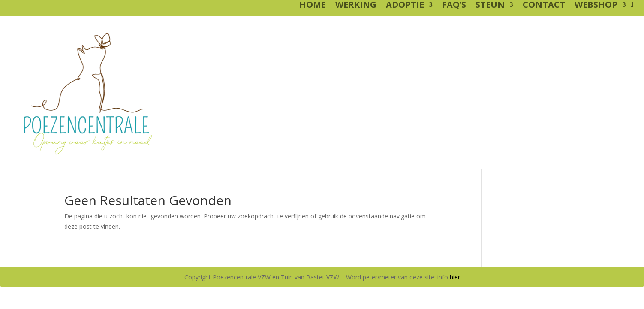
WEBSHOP (596, 6)
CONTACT (544, 6)
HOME (313, 6)
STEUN (490, 6)
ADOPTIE (405, 6)
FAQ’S (454, 6)
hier (455, 277)
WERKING (356, 6)
